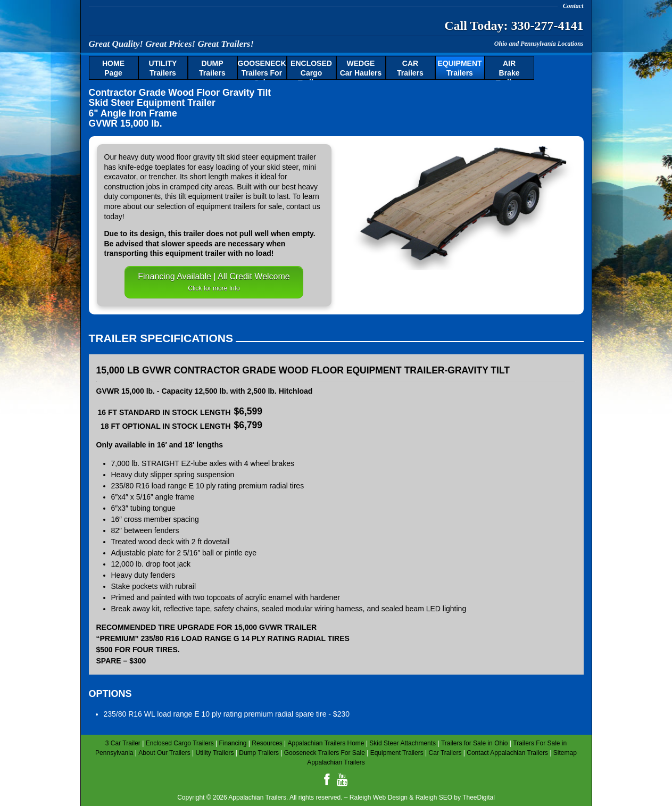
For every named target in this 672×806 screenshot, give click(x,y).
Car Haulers (361, 68)
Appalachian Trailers (193, 24)
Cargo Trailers (311, 70)
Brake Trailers (509, 70)
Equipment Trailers (397, 753)
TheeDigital (479, 797)
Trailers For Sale (262, 70)
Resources (267, 743)
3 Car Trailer (123, 743)
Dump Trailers (259, 753)
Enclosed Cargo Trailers (180, 743)
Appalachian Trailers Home (326, 743)
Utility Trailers (214, 753)
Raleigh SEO (434, 797)
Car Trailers (445, 753)
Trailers (163, 68)
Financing (233, 743)
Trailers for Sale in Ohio (475, 743)
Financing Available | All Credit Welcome (214, 282)
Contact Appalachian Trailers (507, 753)
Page (113, 68)
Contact (573, 6)
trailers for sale (258, 206)
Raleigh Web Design (379, 797)
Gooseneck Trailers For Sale (325, 753)
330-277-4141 (547, 26)
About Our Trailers (164, 753)
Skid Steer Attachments (403, 743)
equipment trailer (288, 157)
